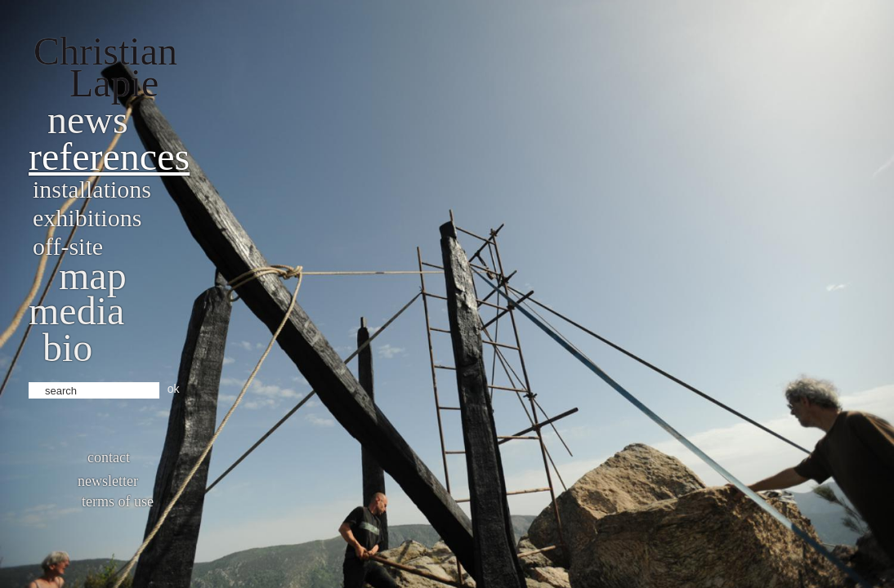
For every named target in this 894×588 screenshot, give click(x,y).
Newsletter (108, 481)
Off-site (68, 246)
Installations (92, 189)
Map (93, 276)
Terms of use (118, 501)
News (88, 120)
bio (67, 347)
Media (76, 311)
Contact (109, 457)
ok (174, 389)
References (109, 156)
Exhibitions (87, 218)
